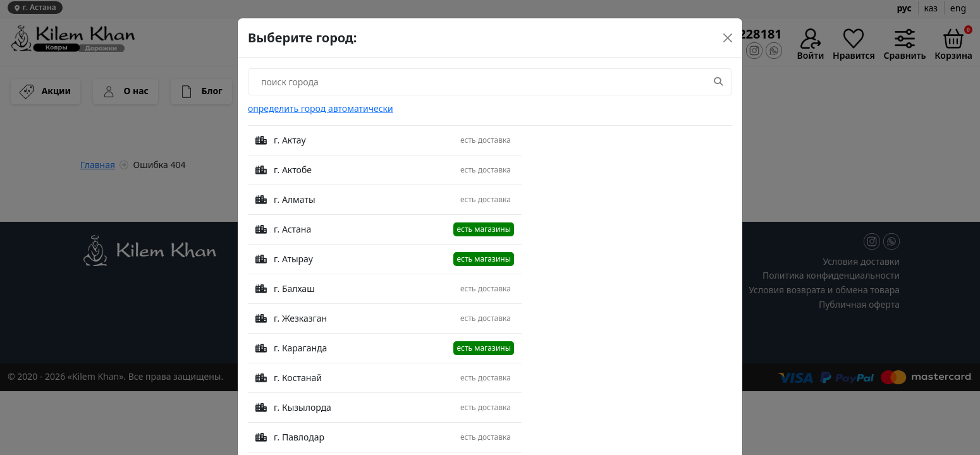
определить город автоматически (321, 108)
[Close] (728, 38)
